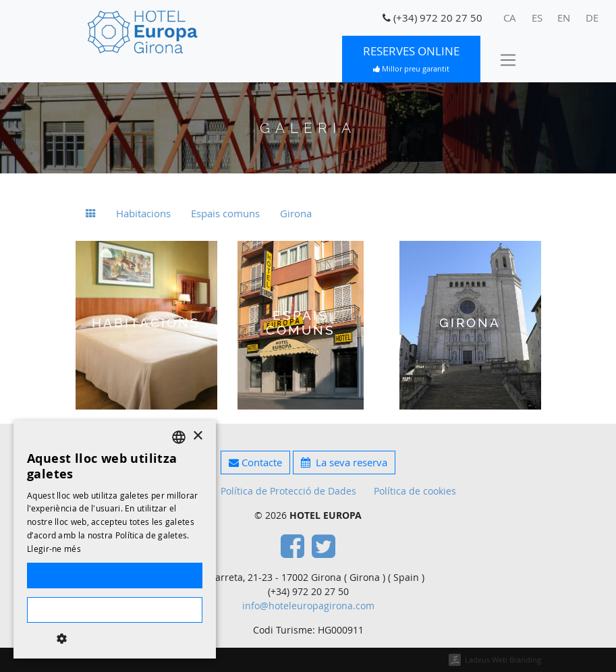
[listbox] (179, 437)
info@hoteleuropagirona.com (308, 606)
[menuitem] (510, 18)
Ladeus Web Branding (503, 660)
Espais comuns (225, 213)
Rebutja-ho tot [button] (114, 610)
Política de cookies (415, 491)
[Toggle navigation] (508, 59)
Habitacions (143, 213)
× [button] (197, 436)
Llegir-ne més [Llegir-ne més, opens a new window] (54, 549)
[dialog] (115, 539)
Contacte (255, 462)
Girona (296, 213)
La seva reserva (344, 462)
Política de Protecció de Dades (288, 491)
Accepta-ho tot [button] (115, 576)
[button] (115, 638)
